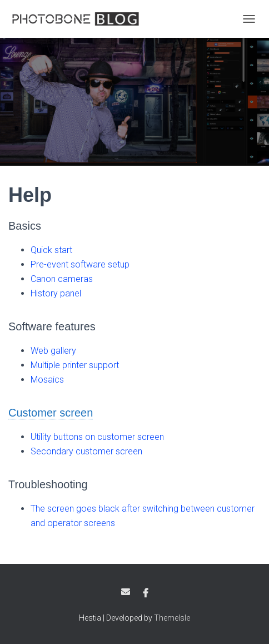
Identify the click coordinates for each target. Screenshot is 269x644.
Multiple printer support (75, 365)
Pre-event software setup (80, 264)
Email (126, 592)
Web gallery (53, 351)
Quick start (51, 250)
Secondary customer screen (86, 451)
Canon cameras (62, 279)
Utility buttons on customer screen (97, 437)
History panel (56, 293)
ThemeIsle (172, 618)
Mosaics (47, 380)
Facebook (146, 593)
